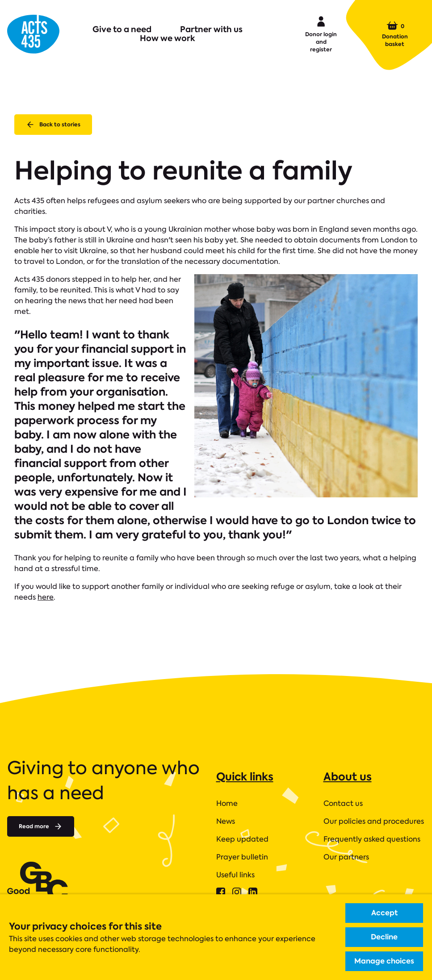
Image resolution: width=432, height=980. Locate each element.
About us (348, 777)
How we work (168, 38)
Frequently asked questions (372, 839)
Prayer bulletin (242, 857)
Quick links (245, 777)
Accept (384, 913)
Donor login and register (321, 33)
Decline (384, 937)
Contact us (343, 803)
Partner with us (211, 29)
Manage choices (384, 961)
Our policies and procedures (374, 821)
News (226, 821)
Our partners (346, 857)
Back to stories (53, 125)
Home (227, 803)
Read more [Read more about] (41, 826)
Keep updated (242, 839)
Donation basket (395, 34)
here (46, 597)
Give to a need (122, 29)
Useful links (235, 875)
